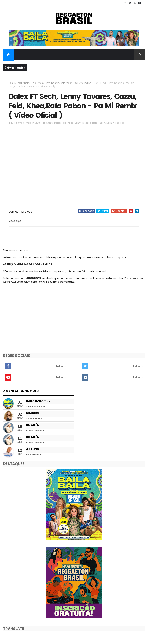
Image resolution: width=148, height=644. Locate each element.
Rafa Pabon (66, 83)
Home (12, 83)
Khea (40, 83)
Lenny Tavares (52, 83)
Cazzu (20, 83)
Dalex (27, 83)
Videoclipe (86, 83)
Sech (76, 83)
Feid (34, 83)
